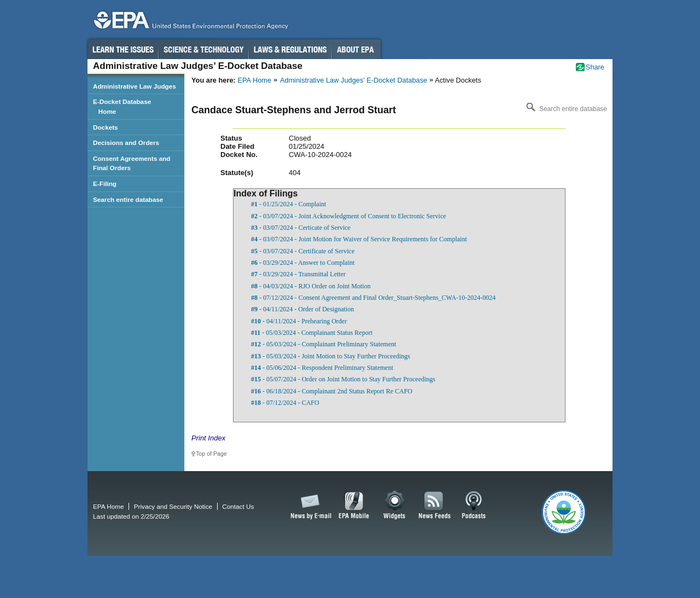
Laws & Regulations (290, 49)
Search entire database (566, 109)
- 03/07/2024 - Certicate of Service (301, 228)
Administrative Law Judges (135, 86)
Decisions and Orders (126, 143)
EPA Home (254, 80)
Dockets (106, 127)
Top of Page (211, 454)
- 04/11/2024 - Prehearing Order (299, 321)
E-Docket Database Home (122, 106)
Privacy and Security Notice (173, 506)
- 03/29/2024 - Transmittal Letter (298, 274)
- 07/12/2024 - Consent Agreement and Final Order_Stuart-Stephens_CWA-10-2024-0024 (373, 298)
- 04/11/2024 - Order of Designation (302, 309)
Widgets (395, 506)
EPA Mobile (354, 506)
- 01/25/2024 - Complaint (288, 204)
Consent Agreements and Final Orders (132, 163)
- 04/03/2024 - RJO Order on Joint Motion (311, 286)
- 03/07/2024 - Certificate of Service (303, 251)
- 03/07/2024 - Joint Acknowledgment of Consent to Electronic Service (349, 216)
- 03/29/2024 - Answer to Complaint (303, 263)
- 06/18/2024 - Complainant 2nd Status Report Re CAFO (332, 391)
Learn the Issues (122, 49)
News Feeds (435, 506)
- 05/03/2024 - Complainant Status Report (312, 333)
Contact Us (238, 506)
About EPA (356, 49)
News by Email (309, 506)
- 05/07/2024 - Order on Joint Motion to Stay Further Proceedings (343, 379)
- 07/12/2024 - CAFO (285, 403)
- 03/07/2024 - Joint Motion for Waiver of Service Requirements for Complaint (359, 239)
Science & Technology (203, 49)
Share (595, 67)
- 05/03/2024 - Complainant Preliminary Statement (323, 344)
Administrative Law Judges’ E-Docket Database (354, 80)
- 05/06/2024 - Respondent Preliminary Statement (322, 368)
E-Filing (105, 184)
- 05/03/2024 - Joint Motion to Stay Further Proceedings (331, 356)
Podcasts (474, 506)
